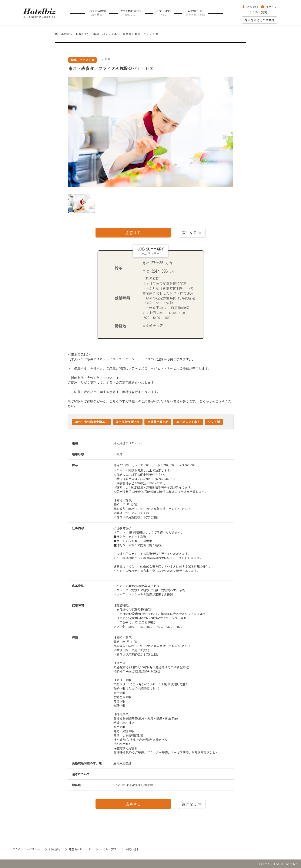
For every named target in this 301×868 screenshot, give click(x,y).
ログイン (269, 7)
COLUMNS (163, 13)
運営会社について (80, 849)
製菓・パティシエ (105, 34)
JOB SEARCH (97, 13)
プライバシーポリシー (26, 849)
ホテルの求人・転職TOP (71, 34)
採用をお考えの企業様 (260, 20)
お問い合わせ (134, 849)
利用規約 (54, 849)
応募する (133, 233)
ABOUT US (195, 13)
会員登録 (250, 7)
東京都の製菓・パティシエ (140, 34)
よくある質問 (258, 12)
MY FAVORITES (131, 13)
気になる (192, 233)
